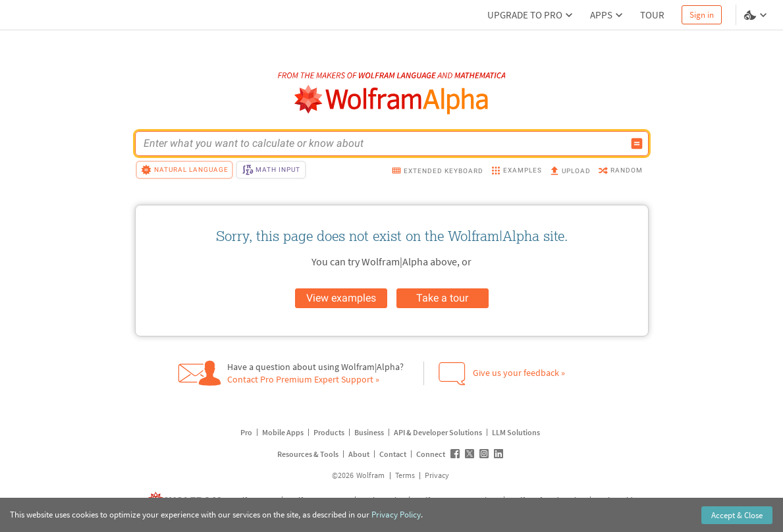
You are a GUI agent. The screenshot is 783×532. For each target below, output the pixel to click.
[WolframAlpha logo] (391, 100)
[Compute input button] (637, 144)
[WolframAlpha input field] (383, 144)
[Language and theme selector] (757, 15)
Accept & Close (737, 515)
